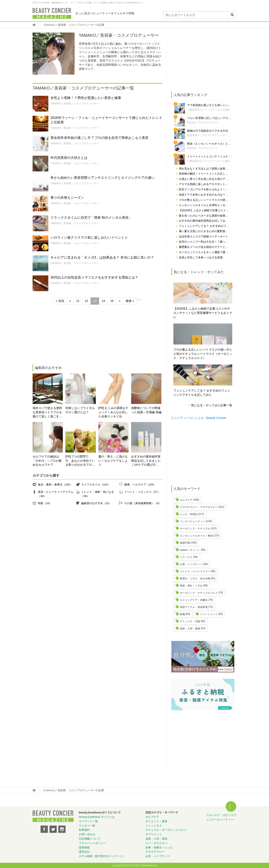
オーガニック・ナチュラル (195, 529)
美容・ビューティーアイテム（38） (56, 494)
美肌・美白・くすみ (191, 586)
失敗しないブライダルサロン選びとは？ (80, 410)
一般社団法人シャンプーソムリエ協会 (208, 110)
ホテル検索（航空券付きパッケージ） (102, 856)
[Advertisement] (64, 335)
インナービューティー (193, 521)
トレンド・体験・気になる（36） (98, 494)
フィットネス (154, 826)
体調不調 (185, 543)
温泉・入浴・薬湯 (190, 629)
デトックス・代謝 (190, 621)
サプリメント (154, 834)
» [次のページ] (120, 301)
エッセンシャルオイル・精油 (196, 536)
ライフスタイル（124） (96, 485)
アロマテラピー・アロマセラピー (199, 507)
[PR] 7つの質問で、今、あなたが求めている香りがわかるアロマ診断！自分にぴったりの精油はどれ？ (80, 461)
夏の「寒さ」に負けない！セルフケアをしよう (113, 461)
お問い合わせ (87, 834)
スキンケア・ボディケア (221, 815)
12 (86, 301)
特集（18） (45, 503)
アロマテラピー (155, 852)
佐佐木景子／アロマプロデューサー (207, 135)
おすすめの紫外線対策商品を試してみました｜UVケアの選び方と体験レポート (146, 461)
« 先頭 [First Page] (60, 301)
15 (112, 301)
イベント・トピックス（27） (142, 492)
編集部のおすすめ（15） (96, 503)
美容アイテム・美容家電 (194, 607)
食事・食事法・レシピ (159, 848)
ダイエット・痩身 (156, 821)
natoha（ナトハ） (190, 550)
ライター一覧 (87, 826)
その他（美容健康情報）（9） (143, 503)
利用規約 (84, 830)
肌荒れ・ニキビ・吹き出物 (195, 579)
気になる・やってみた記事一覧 (212, 405)
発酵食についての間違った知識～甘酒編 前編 (146, 410)
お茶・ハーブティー (191, 564)
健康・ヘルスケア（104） (140, 485)
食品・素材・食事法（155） (55, 485)
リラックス (186, 557)
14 (103, 301)
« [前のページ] (70, 301)
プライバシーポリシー (92, 843)
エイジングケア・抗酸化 (194, 600)
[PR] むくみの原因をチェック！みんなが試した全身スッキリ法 (113, 412)
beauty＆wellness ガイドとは (97, 817)
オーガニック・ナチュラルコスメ (199, 593)
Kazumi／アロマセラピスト (203, 122)
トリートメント (209, 614)
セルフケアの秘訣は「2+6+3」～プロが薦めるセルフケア (47, 461)
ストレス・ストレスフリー (195, 571)
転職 (182, 614)
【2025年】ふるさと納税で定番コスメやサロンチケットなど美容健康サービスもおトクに (203, 313)
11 (78, 301)
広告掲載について (90, 839)
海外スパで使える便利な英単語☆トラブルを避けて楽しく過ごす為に (47, 412)
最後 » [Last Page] (130, 301)
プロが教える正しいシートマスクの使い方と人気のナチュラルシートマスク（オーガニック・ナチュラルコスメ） (203, 354)
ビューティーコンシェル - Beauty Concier (199, 418)
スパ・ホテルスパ (156, 843)
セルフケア (186, 500)
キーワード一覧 (88, 821)
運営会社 (84, 852)
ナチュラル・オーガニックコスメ (166, 830)
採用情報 (84, 848)
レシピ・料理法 (189, 514)
